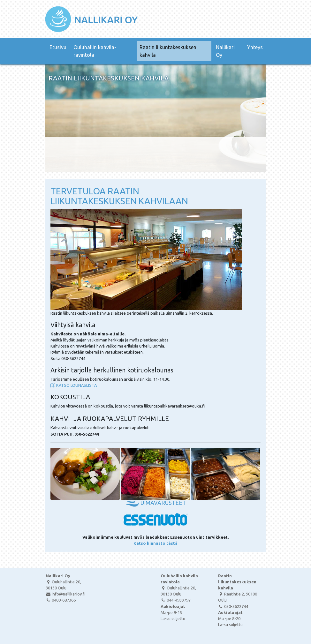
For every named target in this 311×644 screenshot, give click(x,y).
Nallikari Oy (225, 51)
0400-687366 (61, 600)
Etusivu (58, 47)
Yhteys (255, 47)
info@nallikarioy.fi (65, 594)
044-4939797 (176, 600)
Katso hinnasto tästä (155, 543)
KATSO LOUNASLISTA (74, 385)
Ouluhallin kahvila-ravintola (95, 51)
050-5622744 (233, 606)
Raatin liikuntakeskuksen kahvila (168, 51)
